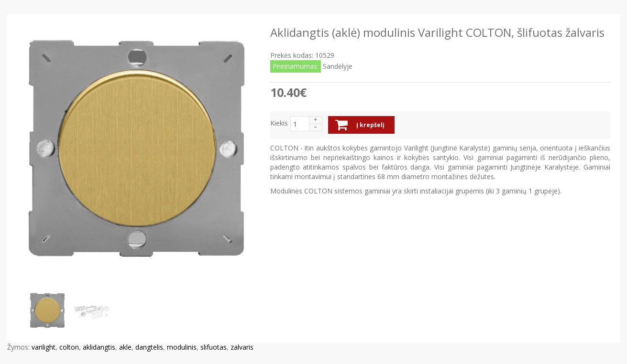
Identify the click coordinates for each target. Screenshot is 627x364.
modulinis (182, 347)
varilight (44, 347)
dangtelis (149, 347)
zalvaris (242, 347)
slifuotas (214, 347)
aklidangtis (99, 347)
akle (125, 347)
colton (69, 347)
